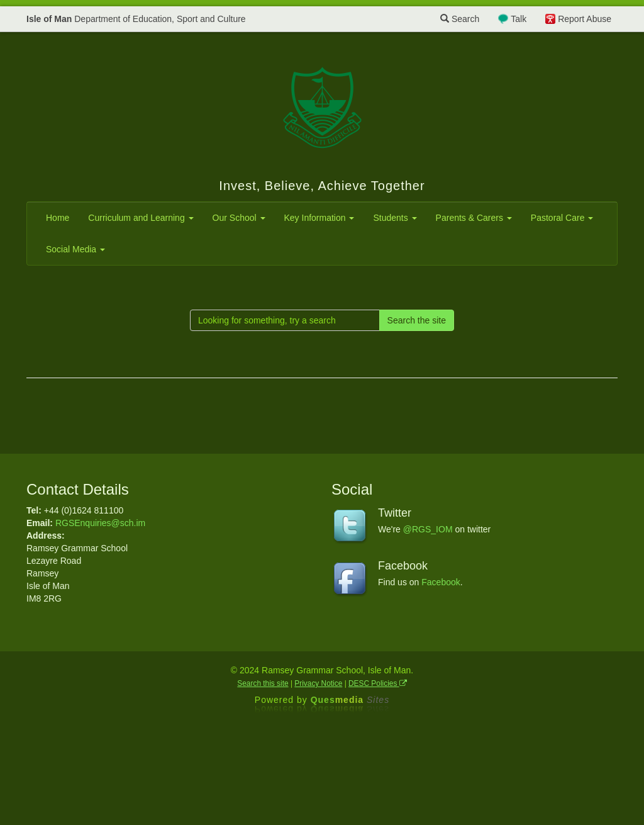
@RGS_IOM (428, 529)
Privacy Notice (318, 683)
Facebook (441, 582)
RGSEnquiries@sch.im (100, 523)
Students (395, 218)
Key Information (319, 218)
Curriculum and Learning (141, 218)
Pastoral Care (562, 218)
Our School (239, 218)
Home (58, 218)
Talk (519, 19)
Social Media (75, 249)
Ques (350, 700)
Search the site (417, 320)
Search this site (263, 683)
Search (460, 19)
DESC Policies (378, 683)
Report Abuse (585, 19)
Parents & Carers (474, 218)
